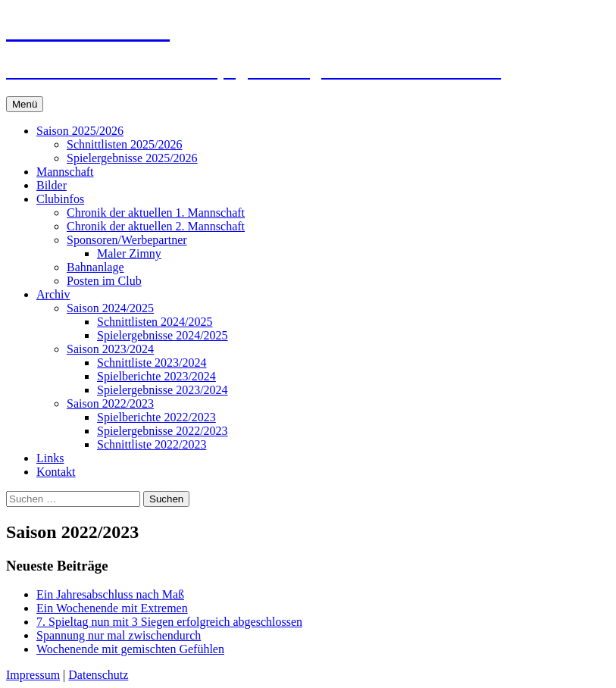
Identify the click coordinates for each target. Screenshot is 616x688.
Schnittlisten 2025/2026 (124, 144)
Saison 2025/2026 (80, 131)
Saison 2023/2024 (110, 349)
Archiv (53, 294)
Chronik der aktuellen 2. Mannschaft (156, 226)
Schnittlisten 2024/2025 (155, 322)
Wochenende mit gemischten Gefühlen (130, 649)
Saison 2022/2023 (110, 403)
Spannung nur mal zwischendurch (119, 635)
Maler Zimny (129, 253)
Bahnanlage (95, 267)
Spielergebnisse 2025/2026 (132, 158)
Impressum (33, 675)
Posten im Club (104, 281)
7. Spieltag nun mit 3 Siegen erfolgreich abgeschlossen (169, 622)
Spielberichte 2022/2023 (156, 417)
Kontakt (56, 472)
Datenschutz (98, 675)
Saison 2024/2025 (110, 308)
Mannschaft (65, 172)
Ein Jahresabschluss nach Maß (110, 594)
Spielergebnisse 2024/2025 (163, 335)
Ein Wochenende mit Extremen (112, 608)
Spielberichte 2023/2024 (156, 376)
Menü (25, 104)
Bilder (52, 185)
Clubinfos (60, 199)
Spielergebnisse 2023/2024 (163, 390)
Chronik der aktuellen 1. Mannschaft (156, 213)
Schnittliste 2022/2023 (152, 444)
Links (50, 458)
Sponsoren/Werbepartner (127, 240)
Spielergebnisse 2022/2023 (163, 431)
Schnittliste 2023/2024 (152, 363)
